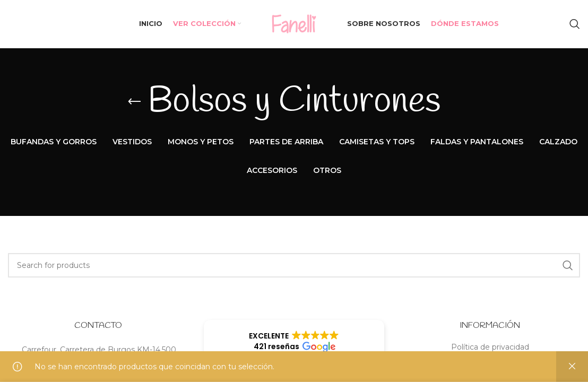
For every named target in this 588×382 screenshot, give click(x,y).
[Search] (575, 24)
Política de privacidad (490, 347)
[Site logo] (294, 23)
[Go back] (134, 102)
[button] (294, 341)
